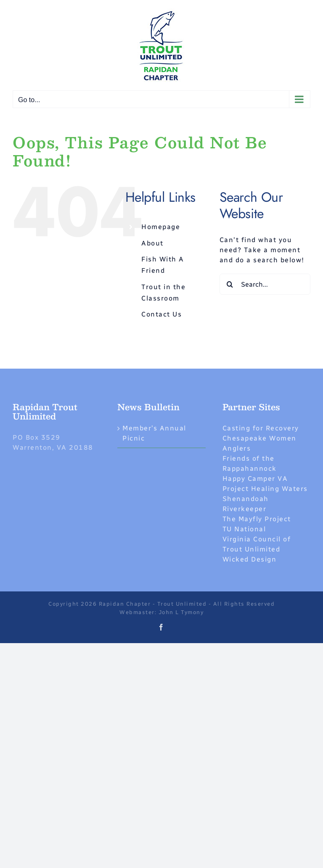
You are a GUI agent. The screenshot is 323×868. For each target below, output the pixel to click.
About (152, 243)
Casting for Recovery (261, 428)
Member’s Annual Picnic (154, 433)
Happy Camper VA (255, 479)
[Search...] (265, 284)
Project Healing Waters (265, 489)
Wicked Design (250, 559)
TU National (244, 529)
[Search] (230, 284)
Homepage (161, 227)
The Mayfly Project (257, 519)
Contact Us (161, 314)
